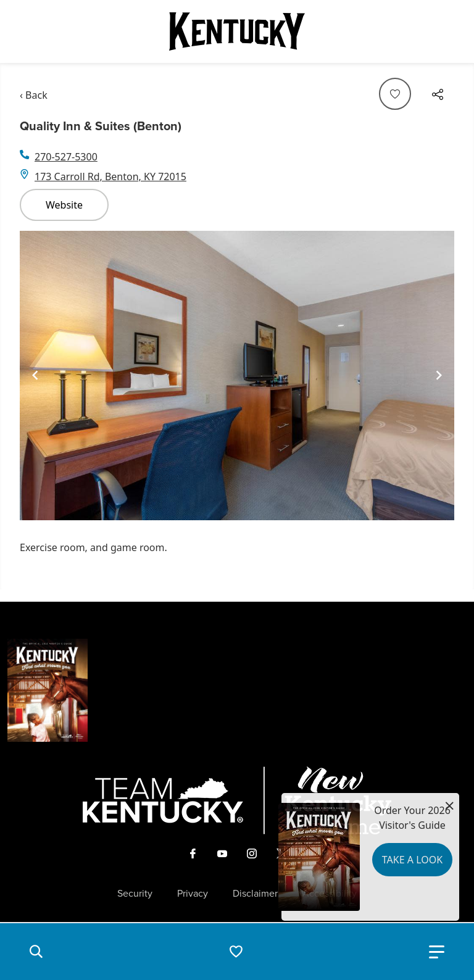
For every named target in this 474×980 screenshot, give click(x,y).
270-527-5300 (66, 157)
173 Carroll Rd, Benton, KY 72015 (110, 176)
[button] (36, 952)
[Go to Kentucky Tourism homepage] (237, 31)
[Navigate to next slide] (439, 375)
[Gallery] (237, 376)
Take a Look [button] (412, 860)
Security (135, 894)
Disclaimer (255, 894)
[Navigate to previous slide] (35, 375)
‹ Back (34, 95)
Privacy (193, 894)
